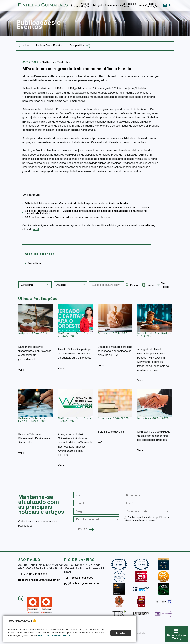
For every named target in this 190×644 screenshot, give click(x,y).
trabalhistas (147, 226)
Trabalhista (65, 63)
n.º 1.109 (69, 89)
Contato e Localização (152, 6)
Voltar (25, 46)
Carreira (142, 6)
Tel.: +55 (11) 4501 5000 (33, 575)
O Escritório (75, 6)
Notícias (48, 63)
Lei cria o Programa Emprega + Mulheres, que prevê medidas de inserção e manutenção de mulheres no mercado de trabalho (86, 213)
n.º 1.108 (56, 89)
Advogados (99, 6)
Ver (21, 370)
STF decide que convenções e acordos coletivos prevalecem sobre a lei (68, 218)
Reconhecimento (113, 6)
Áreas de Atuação (85, 6)
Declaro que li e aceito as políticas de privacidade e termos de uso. (147, 519)
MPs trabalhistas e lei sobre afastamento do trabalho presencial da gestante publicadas (77, 204)
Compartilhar (80, 46)
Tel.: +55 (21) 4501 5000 (79, 578)
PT (165, 5)
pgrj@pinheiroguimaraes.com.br (84, 584)
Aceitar (121, 634)
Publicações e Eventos (129, 6)
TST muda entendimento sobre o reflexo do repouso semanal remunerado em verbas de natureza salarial (87, 208)
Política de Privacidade (54, 636)
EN (170, 5)
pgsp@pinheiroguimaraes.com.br (39, 580)
